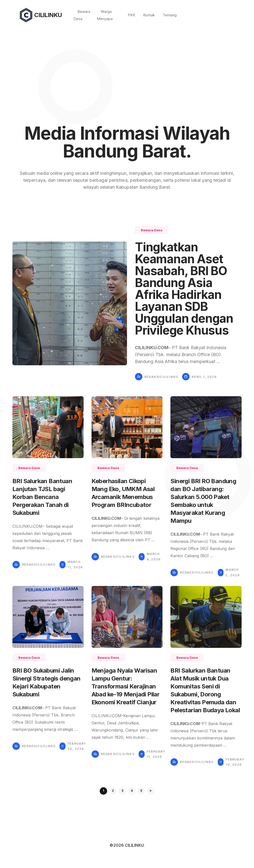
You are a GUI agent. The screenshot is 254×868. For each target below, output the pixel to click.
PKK (131, 15)
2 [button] (113, 791)
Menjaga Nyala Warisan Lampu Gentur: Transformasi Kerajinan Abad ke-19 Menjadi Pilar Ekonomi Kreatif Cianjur (126, 686)
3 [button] (122, 791)
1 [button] (103, 791)
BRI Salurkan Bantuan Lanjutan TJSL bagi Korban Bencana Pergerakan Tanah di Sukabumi (42, 497)
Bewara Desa (152, 230)
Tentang (170, 15)
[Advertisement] (127, 67)
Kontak (149, 15)
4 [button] (132, 791)
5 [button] (141, 791)
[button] (151, 791)
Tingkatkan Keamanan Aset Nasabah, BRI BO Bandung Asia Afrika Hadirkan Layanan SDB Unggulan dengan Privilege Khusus (184, 289)
